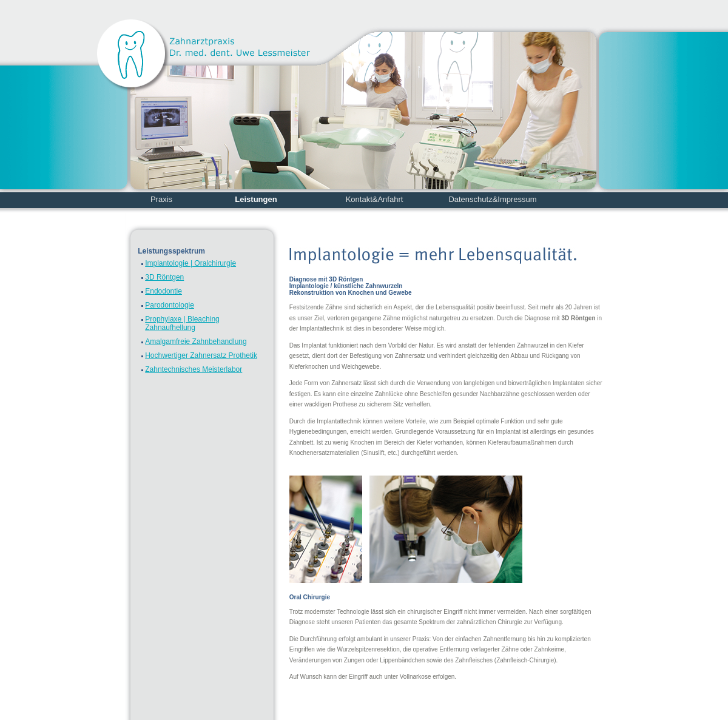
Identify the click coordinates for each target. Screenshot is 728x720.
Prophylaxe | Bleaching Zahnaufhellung (182, 323)
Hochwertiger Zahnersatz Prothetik (201, 355)
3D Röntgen (164, 277)
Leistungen (256, 199)
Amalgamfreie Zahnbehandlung (196, 341)
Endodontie (163, 291)
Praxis (161, 199)
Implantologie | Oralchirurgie (190, 263)
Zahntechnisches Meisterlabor (194, 369)
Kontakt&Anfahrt (375, 199)
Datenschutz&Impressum (492, 199)
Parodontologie (170, 305)
